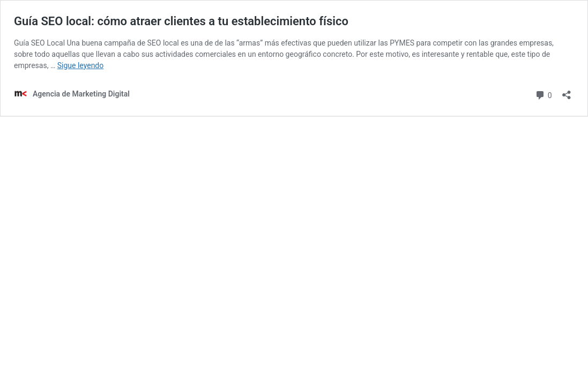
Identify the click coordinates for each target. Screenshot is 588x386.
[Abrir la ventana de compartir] (567, 91)
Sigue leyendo (81, 65)
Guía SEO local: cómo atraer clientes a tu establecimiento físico (181, 21)
